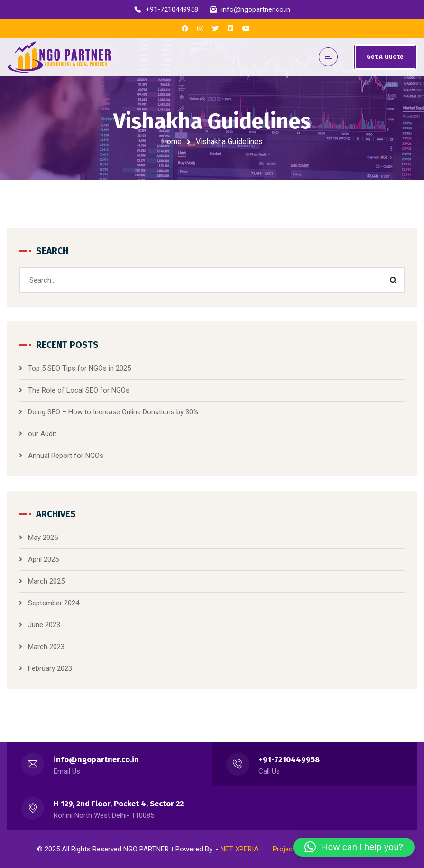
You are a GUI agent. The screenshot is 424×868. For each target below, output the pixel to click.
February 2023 (50, 668)
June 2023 (44, 625)
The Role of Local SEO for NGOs (79, 390)
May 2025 (43, 538)
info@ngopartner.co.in (96, 760)
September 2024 (54, 603)
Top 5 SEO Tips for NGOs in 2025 (79, 368)
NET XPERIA (240, 849)
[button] (354, 847)
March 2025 (46, 581)
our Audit (42, 434)
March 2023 (46, 647)
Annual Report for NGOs (66, 456)
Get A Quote (385, 57)
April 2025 (43, 559)
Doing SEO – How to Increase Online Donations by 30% (113, 412)
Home (172, 142)
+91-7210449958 (289, 760)
